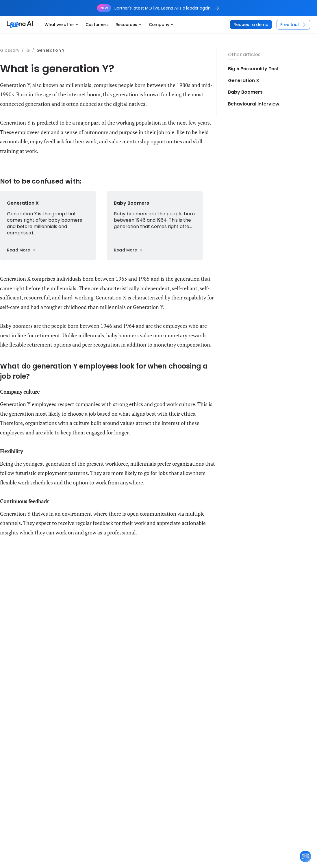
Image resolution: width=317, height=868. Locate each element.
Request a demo (251, 25)
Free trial (294, 25)
